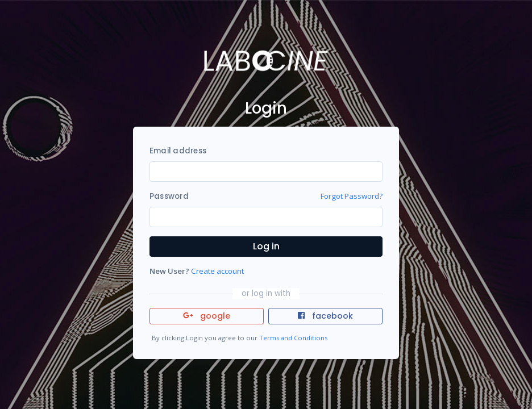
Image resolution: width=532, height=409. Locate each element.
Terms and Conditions (293, 338)
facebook (325, 316)
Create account (217, 271)
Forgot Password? (352, 196)
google (207, 316)
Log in (266, 246)
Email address (178, 151)
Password (169, 196)
